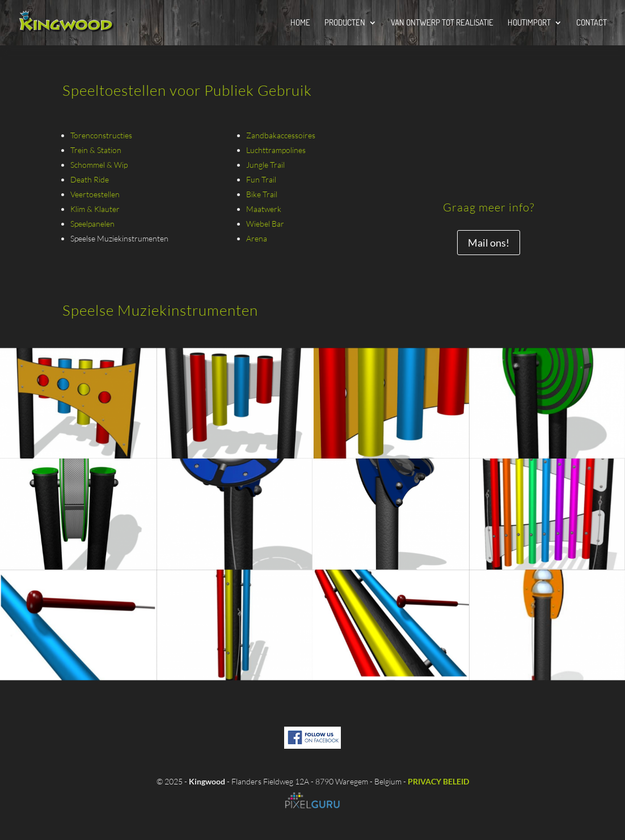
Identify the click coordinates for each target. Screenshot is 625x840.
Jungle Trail (265, 165)
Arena (257, 238)
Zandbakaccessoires (281, 135)
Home (300, 23)
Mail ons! (489, 243)
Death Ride (90, 179)
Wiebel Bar (265, 224)
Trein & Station (96, 150)
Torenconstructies (101, 135)
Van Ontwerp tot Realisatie (442, 23)
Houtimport (529, 23)
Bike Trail (262, 194)
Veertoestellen (95, 194)
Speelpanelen (92, 224)
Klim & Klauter (95, 209)
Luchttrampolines (276, 150)
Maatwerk (264, 209)
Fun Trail (261, 179)
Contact (592, 23)
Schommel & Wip (99, 165)
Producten (345, 23)
